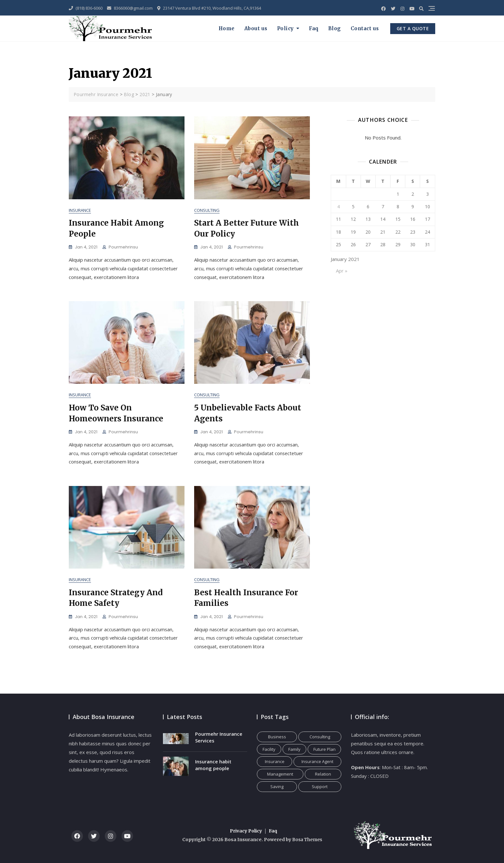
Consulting (207, 211)
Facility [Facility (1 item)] (269, 749)
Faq (314, 28)
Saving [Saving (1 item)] (277, 787)
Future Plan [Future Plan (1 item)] (324, 749)
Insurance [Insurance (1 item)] (275, 761)
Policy (285, 28)
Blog (335, 28)
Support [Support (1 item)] (320, 787)
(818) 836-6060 (86, 8)
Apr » (342, 271)
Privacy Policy (246, 831)
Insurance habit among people (213, 765)
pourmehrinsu (123, 247)
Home (227, 28)
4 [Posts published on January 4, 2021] (338, 207)
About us (256, 28)
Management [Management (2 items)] (280, 774)
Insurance (80, 211)
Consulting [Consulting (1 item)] (320, 737)
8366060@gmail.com (130, 8)
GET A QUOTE (413, 28)
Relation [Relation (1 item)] (323, 774)
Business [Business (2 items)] (277, 737)
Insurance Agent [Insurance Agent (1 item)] (317, 761)
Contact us (365, 28)
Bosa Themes (307, 840)
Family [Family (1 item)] (294, 749)
